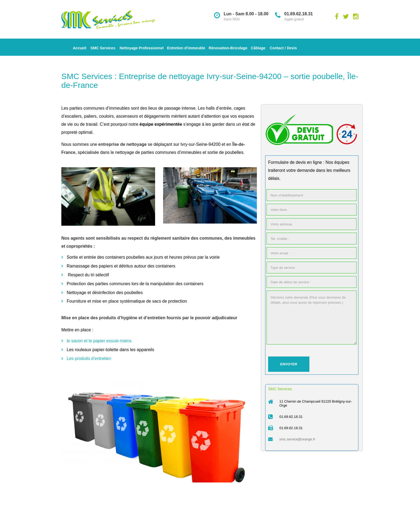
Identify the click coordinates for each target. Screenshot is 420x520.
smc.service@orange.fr (297, 439)
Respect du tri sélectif (89, 275)
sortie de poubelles (225, 152)
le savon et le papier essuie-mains (99, 341)
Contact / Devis (283, 48)
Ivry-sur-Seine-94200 (200, 144)
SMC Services (103, 48)
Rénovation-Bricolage (228, 48)
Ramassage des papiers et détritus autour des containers (121, 266)
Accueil (80, 48)
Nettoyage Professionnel (141, 48)
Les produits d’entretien (89, 359)
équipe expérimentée (161, 124)
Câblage (258, 48)
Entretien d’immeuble (186, 48)
